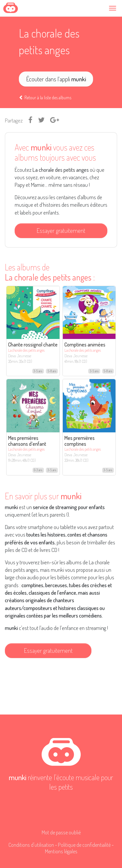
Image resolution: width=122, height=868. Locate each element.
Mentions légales (61, 851)
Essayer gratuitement (61, 230)
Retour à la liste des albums (45, 97)
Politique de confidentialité (84, 845)
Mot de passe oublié (61, 832)
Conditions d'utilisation (31, 845)
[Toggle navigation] (114, 8)
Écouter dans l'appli (56, 79)
